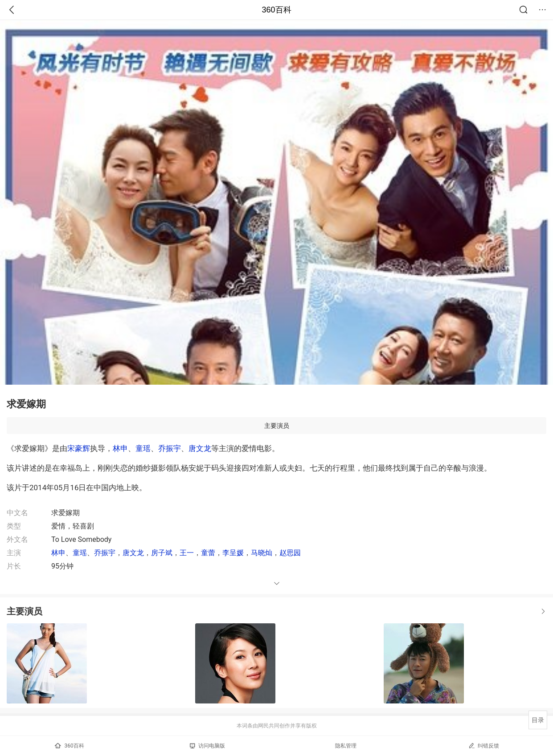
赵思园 (290, 553)
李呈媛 (233, 553)
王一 (187, 553)
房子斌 (162, 553)
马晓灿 (262, 553)
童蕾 (208, 553)
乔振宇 (170, 448)
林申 (120, 448)
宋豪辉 (79, 448)
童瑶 (143, 448)
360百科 (276, 10)
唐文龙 (200, 448)
